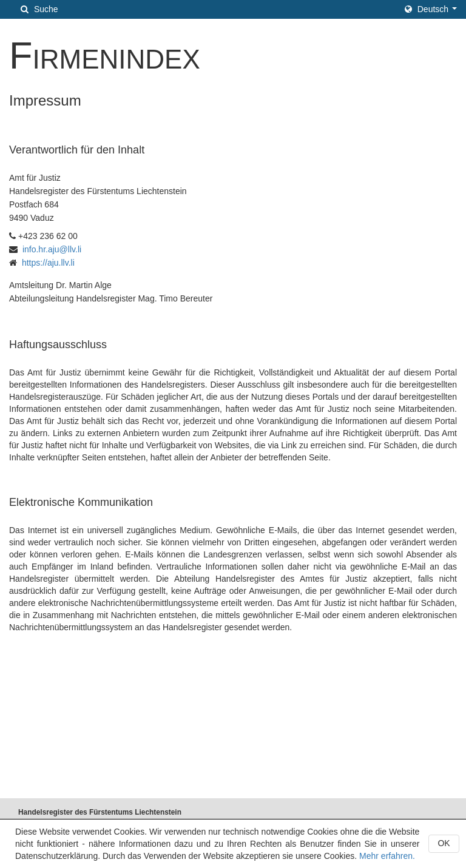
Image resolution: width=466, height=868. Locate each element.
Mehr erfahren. (387, 856)
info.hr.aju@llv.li (52, 249)
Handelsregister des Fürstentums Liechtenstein (100, 812)
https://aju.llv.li (48, 263)
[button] (431, 9)
